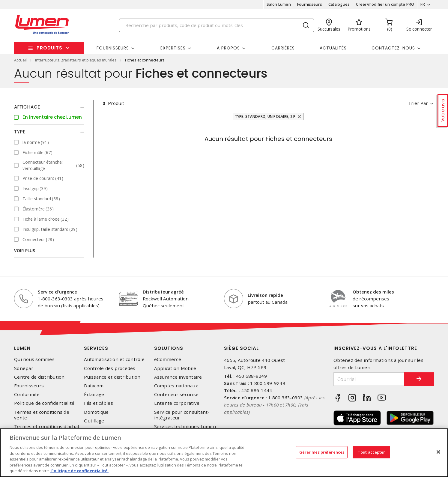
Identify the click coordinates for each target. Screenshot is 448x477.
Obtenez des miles (373, 292)
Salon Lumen (279, 4)
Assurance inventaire (178, 377)
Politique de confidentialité (44, 403)
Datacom (94, 386)
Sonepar (24, 368)
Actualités (333, 48)
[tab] (49, 107)
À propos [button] (228, 48)
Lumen (22, 348)
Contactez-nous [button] (393, 48)
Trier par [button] (418, 103)
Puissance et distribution (112, 377)
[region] (224, 453)
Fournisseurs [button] (113, 48)
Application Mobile (175, 368)
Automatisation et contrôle (114, 359)
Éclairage (94, 394)
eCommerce (168, 359)
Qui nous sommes (34, 359)
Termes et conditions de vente (42, 415)
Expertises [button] (173, 48)
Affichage (27, 107)
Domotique (96, 412)
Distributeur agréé (163, 292)
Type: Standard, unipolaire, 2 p (265, 116)
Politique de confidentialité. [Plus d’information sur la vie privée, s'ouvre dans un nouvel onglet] (79, 471)
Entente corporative (177, 403)
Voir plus (25, 250)
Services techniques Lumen (185, 426)
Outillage (94, 421)
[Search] (217, 25)
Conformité (27, 394)
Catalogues (339, 4)
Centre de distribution (39, 377)
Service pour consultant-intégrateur (182, 415)
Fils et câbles (99, 403)
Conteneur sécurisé (176, 394)
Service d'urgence (57, 292)
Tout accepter (372, 452)
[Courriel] (369, 379)
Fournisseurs (310, 4)
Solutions (169, 348)
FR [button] (423, 4)
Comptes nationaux (176, 386)
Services (96, 348)
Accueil (20, 60)
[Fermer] (438, 452)
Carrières (283, 48)
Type (20, 132)
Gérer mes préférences (322, 452)
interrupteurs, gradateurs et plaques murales (76, 60)
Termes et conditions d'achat (47, 426)
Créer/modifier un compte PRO (385, 4)
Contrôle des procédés (110, 368)
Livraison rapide (265, 295)
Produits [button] (49, 48)
